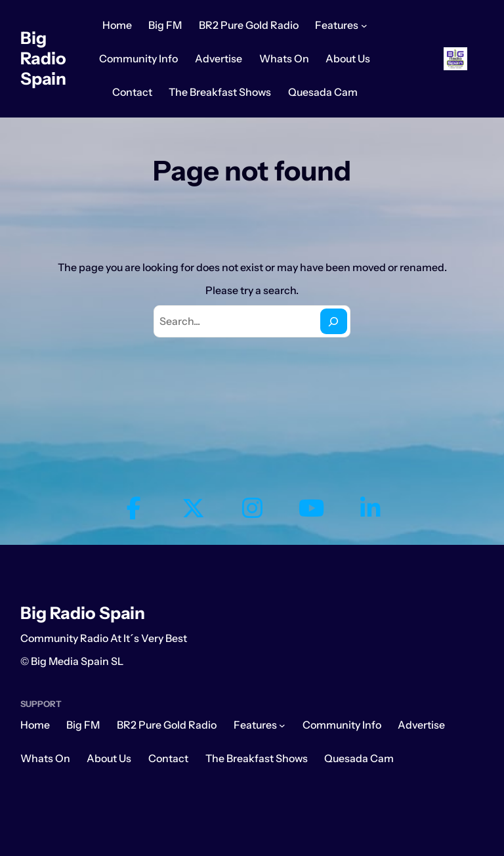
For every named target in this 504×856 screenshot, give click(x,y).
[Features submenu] (364, 26)
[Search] (334, 321)
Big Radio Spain (43, 58)
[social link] (134, 509)
